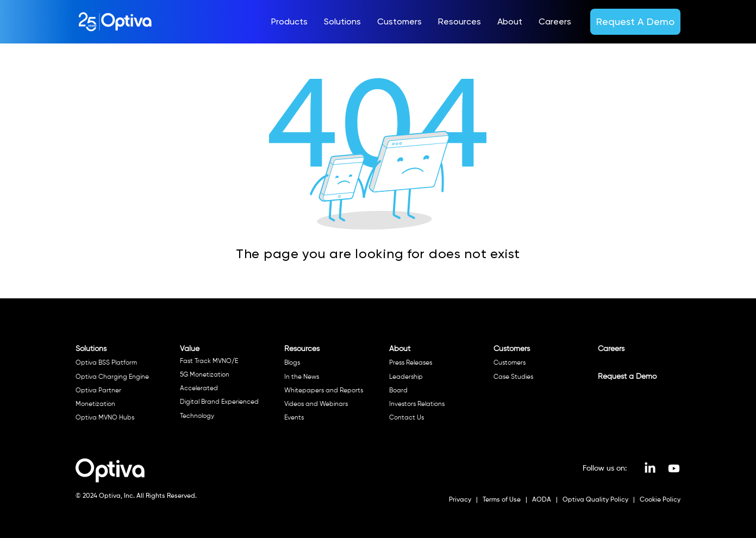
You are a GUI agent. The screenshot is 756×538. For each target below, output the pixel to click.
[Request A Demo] (635, 21)
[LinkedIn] (650, 468)
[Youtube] (674, 468)
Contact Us (407, 418)
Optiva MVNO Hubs (105, 418)
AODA (541, 500)
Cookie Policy (659, 500)
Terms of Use (501, 500)
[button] (289, 22)
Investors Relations (417, 404)
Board (398, 391)
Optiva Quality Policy (595, 500)
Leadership (406, 377)
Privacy (461, 500)
